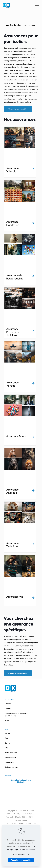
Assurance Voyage (12, 384)
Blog (7, 738)
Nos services (10, 762)
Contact (8, 704)
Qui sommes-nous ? (12, 767)
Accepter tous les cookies (21, 860)
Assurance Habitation (13, 223)
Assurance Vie (15, 597)
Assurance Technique (12, 545)
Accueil (8, 733)
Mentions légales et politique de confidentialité (17, 714)
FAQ (7, 748)
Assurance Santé (16, 436)
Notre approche (11, 753)
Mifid (7, 721)
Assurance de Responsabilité (15, 277)
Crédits (8, 708)
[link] (33, 169)
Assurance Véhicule (12, 170)
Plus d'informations (21, 854)
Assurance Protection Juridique (13, 332)
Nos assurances (11, 757)
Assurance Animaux (12, 491)
